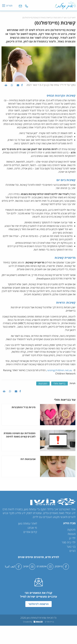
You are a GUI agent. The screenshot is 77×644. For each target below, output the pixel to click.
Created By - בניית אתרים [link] (38, 622)
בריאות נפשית (46, 18)
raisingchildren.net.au (60, 370)
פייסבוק (62, 566)
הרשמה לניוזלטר (38, 604)
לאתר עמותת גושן (28, 523)
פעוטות (72, 534)
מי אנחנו (32, 528)
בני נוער (66, 18)
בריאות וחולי (59, 383)
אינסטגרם (45, 566)
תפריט (9, 6)
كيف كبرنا (13, 566)
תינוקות (71, 530)
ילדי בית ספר (69, 542)
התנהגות (57, 18)
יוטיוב (29, 566)
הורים (72, 551)
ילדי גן (72, 538)
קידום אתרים (30, 532)
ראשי (74, 18)
